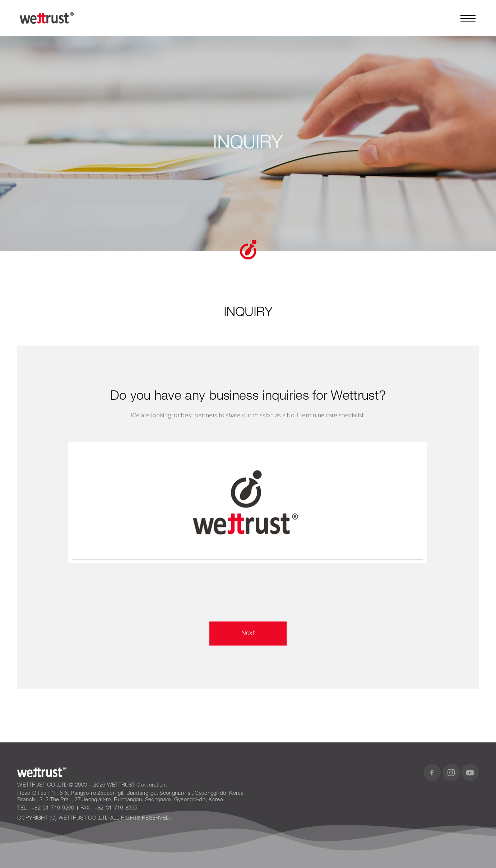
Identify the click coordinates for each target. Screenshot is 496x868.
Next (248, 633)
